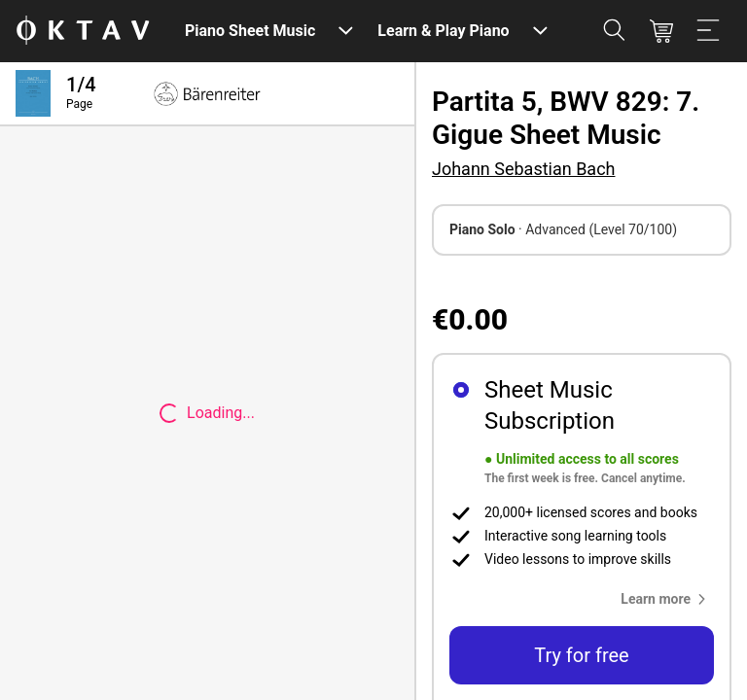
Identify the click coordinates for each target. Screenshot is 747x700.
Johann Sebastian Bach (523, 169)
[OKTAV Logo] (83, 32)
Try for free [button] (581, 655)
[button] (667, 599)
